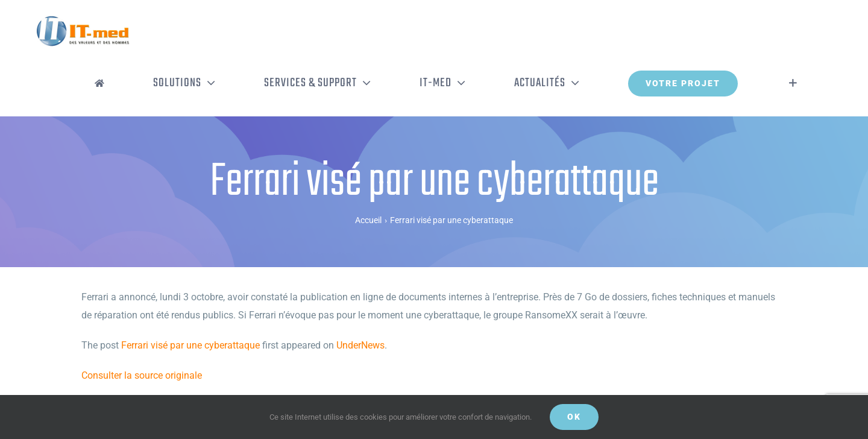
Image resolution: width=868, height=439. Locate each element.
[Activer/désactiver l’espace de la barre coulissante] (793, 83)
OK (574, 417)
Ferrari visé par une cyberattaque (190, 345)
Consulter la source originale (142, 375)
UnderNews (360, 345)
